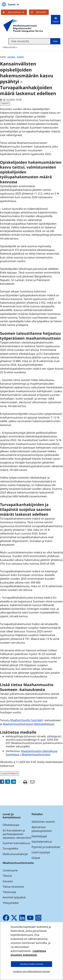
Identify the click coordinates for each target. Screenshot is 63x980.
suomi (3, 57)
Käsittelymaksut (42, 842)
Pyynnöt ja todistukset (46, 847)
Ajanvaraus (41, 12)
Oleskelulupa (11, 825)
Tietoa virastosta (13, 887)
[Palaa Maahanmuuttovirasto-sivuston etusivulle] (23, 26)
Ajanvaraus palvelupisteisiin (42, 829)
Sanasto (8, 881)
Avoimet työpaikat (14, 897)
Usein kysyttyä (41, 852)
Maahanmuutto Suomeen (27, 720)
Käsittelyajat (39, 836)
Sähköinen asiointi (43, 822)
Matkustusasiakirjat (15, 854)
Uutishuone (10, 870)
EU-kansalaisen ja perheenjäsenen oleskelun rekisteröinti (17, 834)
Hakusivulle (9, 47)
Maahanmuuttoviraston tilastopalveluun (29, 724)
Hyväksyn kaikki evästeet (32, 964)
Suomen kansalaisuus (17, 843)
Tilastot (7, 876)
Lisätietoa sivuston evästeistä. (28, 953)
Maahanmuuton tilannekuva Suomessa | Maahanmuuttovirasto (32, 753)
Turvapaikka (10, 848)
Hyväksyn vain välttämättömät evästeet (32, 971)
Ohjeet (36, 858)
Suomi (14, 4)
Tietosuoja (9, 892)
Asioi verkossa (17, 12)
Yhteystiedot (11, 903)
